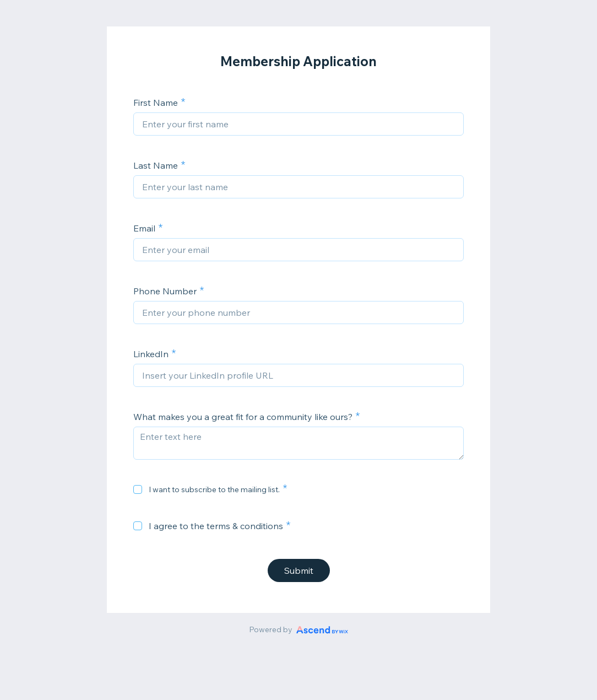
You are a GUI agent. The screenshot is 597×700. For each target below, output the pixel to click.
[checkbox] (138, 489)
